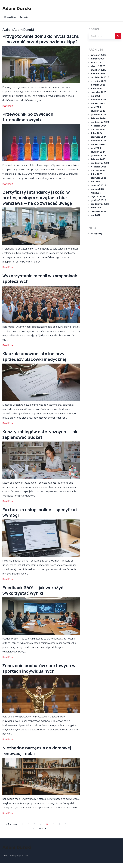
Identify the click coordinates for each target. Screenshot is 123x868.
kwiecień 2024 (98, 141)
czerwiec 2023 (98, 178)
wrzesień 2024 (99, 126)
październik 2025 (100, 77)
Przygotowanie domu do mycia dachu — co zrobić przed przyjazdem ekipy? (38, 42)
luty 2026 (96, 62)
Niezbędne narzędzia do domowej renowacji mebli (41, 756)
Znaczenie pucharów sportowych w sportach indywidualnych (41, 674)
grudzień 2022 (98, 200)
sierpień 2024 (98, 130)
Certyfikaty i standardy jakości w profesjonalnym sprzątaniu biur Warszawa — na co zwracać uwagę (41, 203)
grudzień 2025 (98, 70)
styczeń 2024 (98, 152)
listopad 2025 (98, 74)
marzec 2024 (98, 144)
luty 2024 (96, 148)
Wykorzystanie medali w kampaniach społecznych (32, 284)
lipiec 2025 (96, 89)
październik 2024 (100, 122)
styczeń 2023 (98, 197)
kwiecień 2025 (98, 100)
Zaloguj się (96, 233)
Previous (11, 830)
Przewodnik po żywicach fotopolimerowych (31, 122)
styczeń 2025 (98, 111)
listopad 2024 (98, 118)
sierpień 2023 (98, 170)
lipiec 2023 (96, 174)
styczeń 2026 (98, 66)
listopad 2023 (98, 159)
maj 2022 (96, 215)
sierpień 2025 (98, 85)
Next (42, 834)
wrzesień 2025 (98, 81)
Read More (8, 111)
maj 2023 (96, 182)
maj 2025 (96, 96)
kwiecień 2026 (98, 55)
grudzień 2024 (98, 115)
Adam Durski (17, 8)
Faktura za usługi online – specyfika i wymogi (32, 518)
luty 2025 (96, 107)
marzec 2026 (98, 59)
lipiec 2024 (97, 133)
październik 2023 (100, 163)
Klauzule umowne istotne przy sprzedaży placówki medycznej (38, 362)
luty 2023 (96, 193)
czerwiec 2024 (99, 137)
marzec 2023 (98, 189)
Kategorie (24, 17)
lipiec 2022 (96, 208)
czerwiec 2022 (98, 211)
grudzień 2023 (98, 156)
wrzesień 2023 (98, 167)
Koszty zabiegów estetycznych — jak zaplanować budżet (40, 440)
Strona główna (10, 17)
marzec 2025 (98, 103)
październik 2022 (100, 204)
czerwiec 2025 (98, 92)
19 (33, 834)
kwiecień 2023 (98, 185)
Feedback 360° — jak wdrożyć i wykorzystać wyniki (38, 596)
